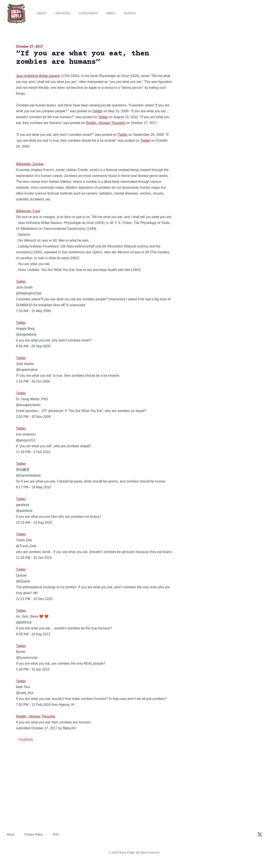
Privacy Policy (34, 834)
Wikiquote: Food (28, 211)
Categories (88, 13)
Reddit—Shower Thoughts (106, 123)
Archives (63, 13)
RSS (56, 834)
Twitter (98, 111)
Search (130, 13)
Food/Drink (26, 740)
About (42, 13)
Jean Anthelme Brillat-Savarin (38, 76)
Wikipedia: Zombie (30, 164)
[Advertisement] (215, 76)
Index (111, 13)
